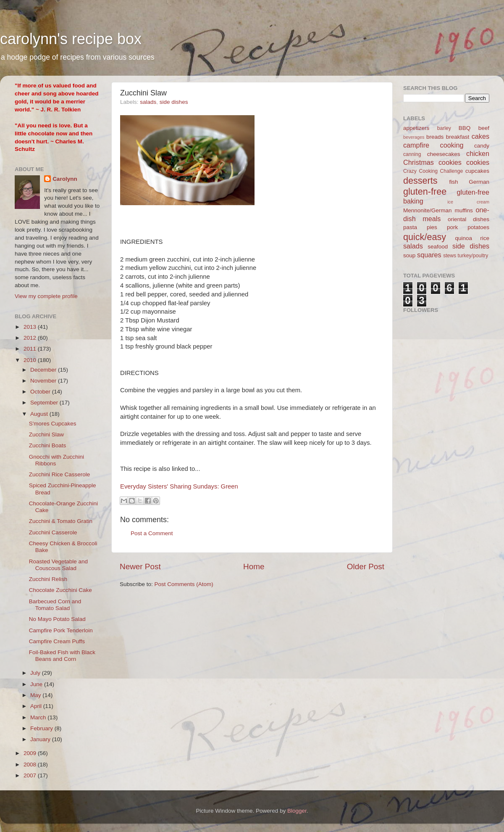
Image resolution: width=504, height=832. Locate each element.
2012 (31, 338)
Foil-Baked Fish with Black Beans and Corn (62, 656)
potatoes (478, 227)
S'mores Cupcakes (53, 424)
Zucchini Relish (48, 579)
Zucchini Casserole (53, 532)
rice (485, 238)
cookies (478, 162)
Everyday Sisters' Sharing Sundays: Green (179, 486)
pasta (410, 227)
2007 (31, 775)
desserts (420, 181)
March (39, 717)
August (40, 414)
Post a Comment (152, 533)
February (42, 728)
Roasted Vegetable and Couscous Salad (58, 565)
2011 (31, 349)
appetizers (416, 128)
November (44, 381)
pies (432, 227)
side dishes (174, 102)
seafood (438, 247)
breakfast (458, 137)
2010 (31, 360)
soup (409, 255)
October (41, 392)
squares (429, 255)
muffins (463, 210)
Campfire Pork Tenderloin (61, 630)
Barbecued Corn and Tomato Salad (55, 605)
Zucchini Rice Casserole (60, 474)
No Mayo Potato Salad (57, 619)
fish (454, 182)
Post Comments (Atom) (184, 584)
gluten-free (425, 191)
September (45, 403)
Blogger (297, 811)
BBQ (465, 128)
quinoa (463, 238)
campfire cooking (433, 145)
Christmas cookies (432, 162)
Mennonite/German (428, 210)
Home (254, 567)
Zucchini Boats (48, 445)
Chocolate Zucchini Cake (60, 590)
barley (444, 128)
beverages (414, 137)
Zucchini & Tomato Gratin (61, 521)
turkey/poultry (473, 256)
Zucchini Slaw (46, 434)
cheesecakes (444, 154)
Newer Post (140, 567)
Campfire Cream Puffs (57, 641)
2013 (31, 327)
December (44, 370)
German (479, 182)
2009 (31, 753)
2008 (31, 765)
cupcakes (477, 171)
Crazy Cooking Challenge (433, 171)
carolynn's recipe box (71, 39)
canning (412, 154)
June (37, 684)
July (36, 673)
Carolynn (65, 179)
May (36, 695)
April (37, 706)
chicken (478, 153)
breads (435, 137)
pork (452, 227)
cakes (480, 136)
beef (484, 128)
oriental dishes (469, 219)
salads (148, 102)
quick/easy (425, 237)
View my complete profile (46, 296)
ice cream (468, 202)
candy (482, 146)
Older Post (366, 567)
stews (450, 256)
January (41, 739)
